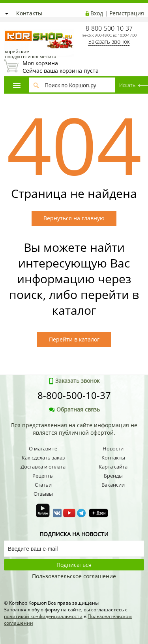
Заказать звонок (109, 42)
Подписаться (74, 565)
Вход (97, 13)
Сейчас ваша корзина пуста (74, 67)
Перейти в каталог (74, 339)
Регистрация (127, 13)
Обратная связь (74, 409)
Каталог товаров (17, 86)
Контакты (29, 13)
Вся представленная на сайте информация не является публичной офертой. (74, 429)
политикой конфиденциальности (43, 616)
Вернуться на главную (74, 218)
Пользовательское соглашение (74, 576)
